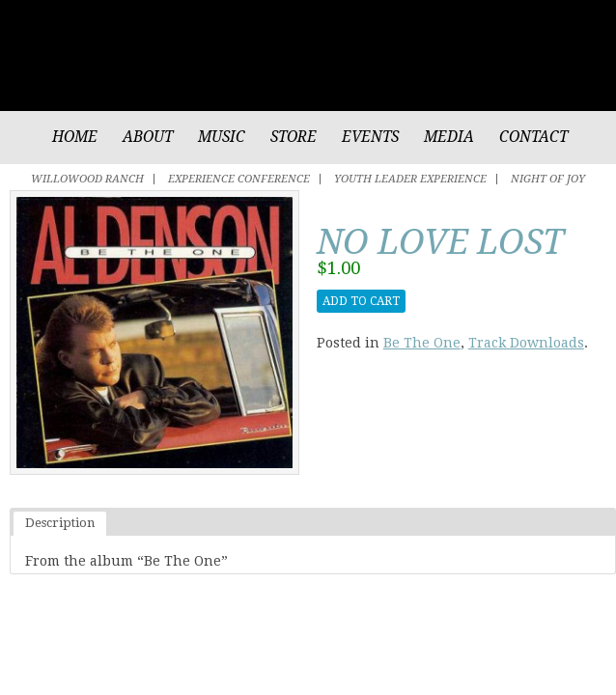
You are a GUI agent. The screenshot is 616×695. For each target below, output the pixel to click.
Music (222, 137)
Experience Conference (239, 179)
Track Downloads (526, 343)
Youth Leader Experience (410, 179)
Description (60, 523)
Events (370, 137)
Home (75, 137)
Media (449, 137)
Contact (533, 137)
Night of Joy (548, 179)
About (148, 137)
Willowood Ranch (87, 179)
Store (294, 137)
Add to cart (361, 301)
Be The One (422, 343)
